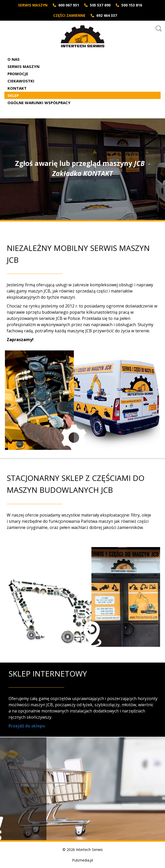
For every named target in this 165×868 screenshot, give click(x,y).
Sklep (13, 95)
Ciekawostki (21, 81)
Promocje (18, 74)
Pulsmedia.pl (82, 860)
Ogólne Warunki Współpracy (39, 103)
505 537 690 (100, 5)
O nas (14, 59)
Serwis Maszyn (23, 66)
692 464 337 (107, 15)
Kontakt (17, 88)
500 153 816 (132, 5)
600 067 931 (69, 5)
